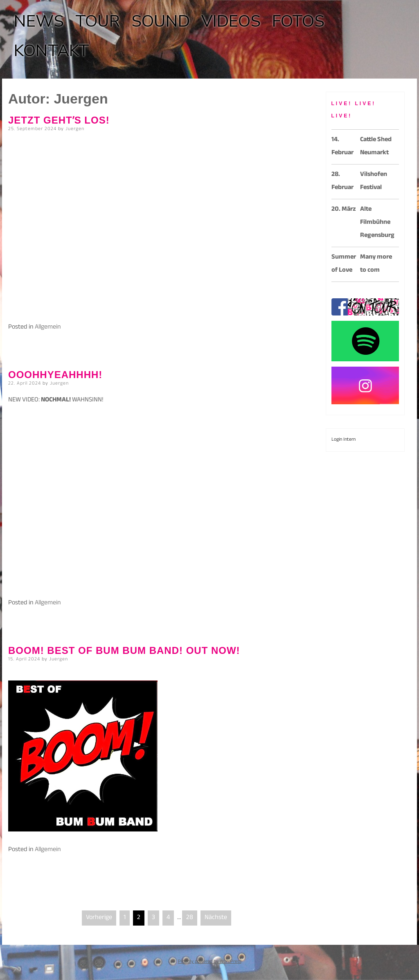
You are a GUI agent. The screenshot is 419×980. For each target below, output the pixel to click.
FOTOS (298, 21)
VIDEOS (231, 21)
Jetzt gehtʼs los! (59, 120)
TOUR (98, 21)
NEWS (39, 21)
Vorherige (99, 918)
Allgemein (48, 328)
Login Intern (344, 440)
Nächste (216, 918)
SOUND (161, 21)
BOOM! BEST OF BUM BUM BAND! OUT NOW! (124, 650)
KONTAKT (52, 51)
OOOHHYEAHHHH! (55, 375)
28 (190, 918)
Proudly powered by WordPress (210, 962)
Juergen (75, 129)
